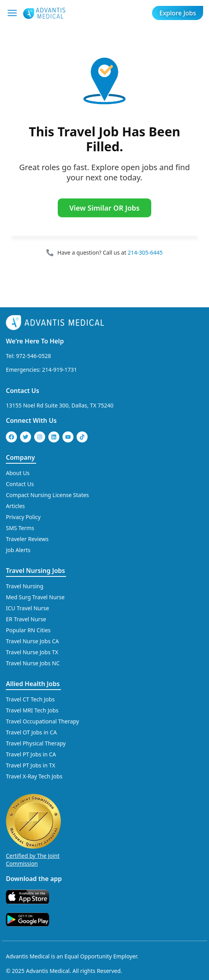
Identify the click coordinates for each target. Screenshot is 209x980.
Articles (15, 506)
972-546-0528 (34, 356)
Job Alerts (18, 550)
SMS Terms (20, 528)
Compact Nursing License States (47, 495)
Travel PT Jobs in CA (31, 754)
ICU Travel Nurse (27, 608)
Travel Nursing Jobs (35, 571)
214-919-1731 (60, 370)
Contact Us (23, 391)
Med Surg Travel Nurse (35, 597)
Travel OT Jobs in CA (31, 732)
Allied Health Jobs (33, 684)
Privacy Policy (23, 517)
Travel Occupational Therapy (42, 721)
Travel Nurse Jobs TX (32, 652)
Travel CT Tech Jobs (30, 699)
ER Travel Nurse (26, 619)
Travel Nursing (25, 586)
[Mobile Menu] (12, 13)
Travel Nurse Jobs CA (32, 641)
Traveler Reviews (27, 539)
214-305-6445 (145, 252)
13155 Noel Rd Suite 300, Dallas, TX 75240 (60, 405)
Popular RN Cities (28, 630)
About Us (18, 473)
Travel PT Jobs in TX (31, 765)
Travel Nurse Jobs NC (33, 663)
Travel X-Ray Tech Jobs (34, 776)
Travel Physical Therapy (36, 743)
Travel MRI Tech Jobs (32, 710)
